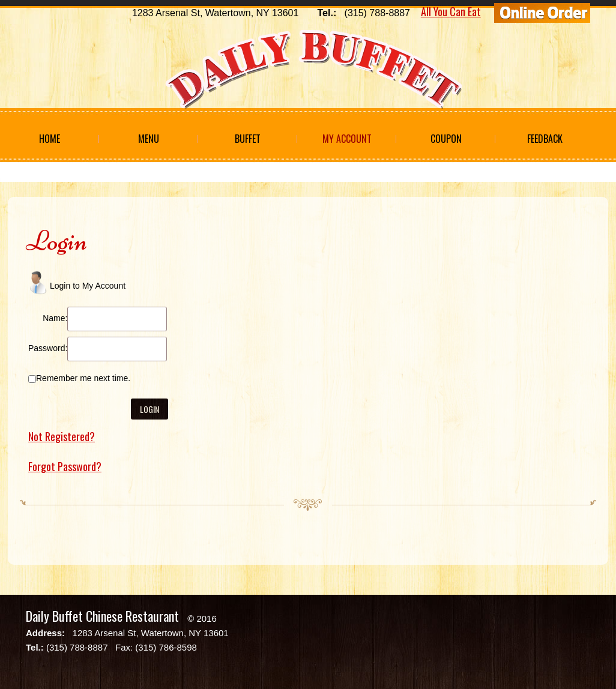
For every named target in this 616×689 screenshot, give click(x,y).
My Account (347, 139)
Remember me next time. (83, 378)
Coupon (446, 139)
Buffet (248, 139)
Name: (55, 318)
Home (50, 139)
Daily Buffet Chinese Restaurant (102, 616)
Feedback (545, 139)
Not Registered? (62, 436)
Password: (48, 348)
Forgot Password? (65, 466)
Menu (149, 139)
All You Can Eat (451, 11)
